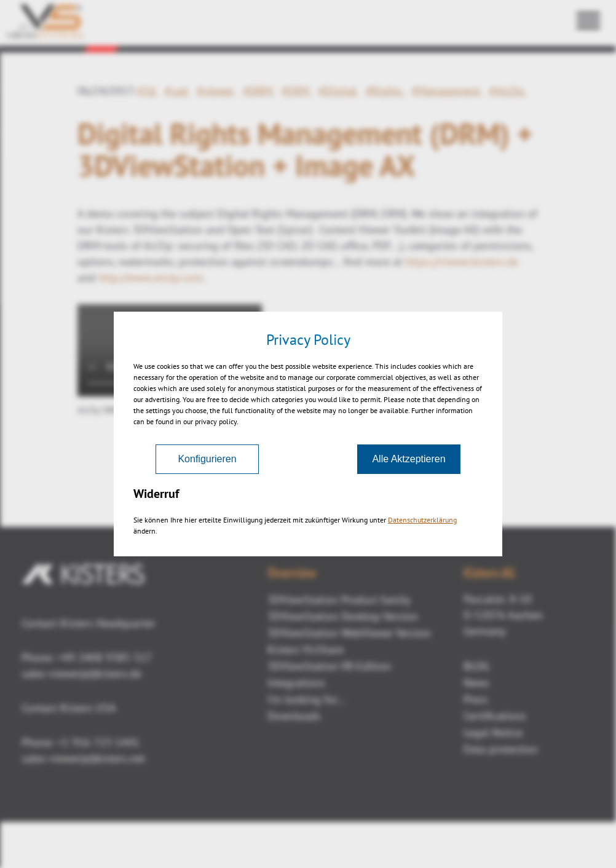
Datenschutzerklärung (422, 520)
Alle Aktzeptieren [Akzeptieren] (409, 459)
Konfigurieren (207, 459)
